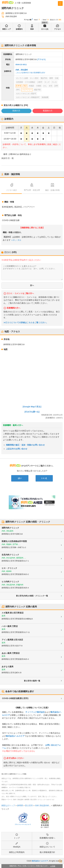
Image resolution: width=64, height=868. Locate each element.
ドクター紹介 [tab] (12, 190)
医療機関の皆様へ (47, 838)
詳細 (53, 866)
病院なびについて (47, 847)
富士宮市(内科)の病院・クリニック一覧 (32, 596)
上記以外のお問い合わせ (17, 449)
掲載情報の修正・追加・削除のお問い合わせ (25, 445)
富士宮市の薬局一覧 (32, 681)
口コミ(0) (45, 29)
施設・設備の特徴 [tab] (52, 190)
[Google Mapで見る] (32, 407)
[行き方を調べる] (32, 412)
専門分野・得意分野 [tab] (32, 190)
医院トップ (7, 29)
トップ (17, 838)
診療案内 (19, 29)
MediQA (17, 847)
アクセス (57, 29)
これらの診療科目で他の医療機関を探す (30, 73)
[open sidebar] (60, 3)
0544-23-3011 (21, 65)
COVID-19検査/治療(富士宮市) (15, 698)
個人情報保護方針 (47, 852)
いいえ (44, 478)
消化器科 (24, 70)
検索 (60, 861)
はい (20, 478)
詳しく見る (17, 240)
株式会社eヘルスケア (15, 736)
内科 (17, 70)
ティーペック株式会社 (35, 712)
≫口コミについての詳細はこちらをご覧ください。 (26, 323)
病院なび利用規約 (17, 852)
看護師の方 (48, 111)
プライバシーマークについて (23, 824)
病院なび (8, 2)
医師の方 (16, 111)
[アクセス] (41, 59)
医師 (32, 29)
